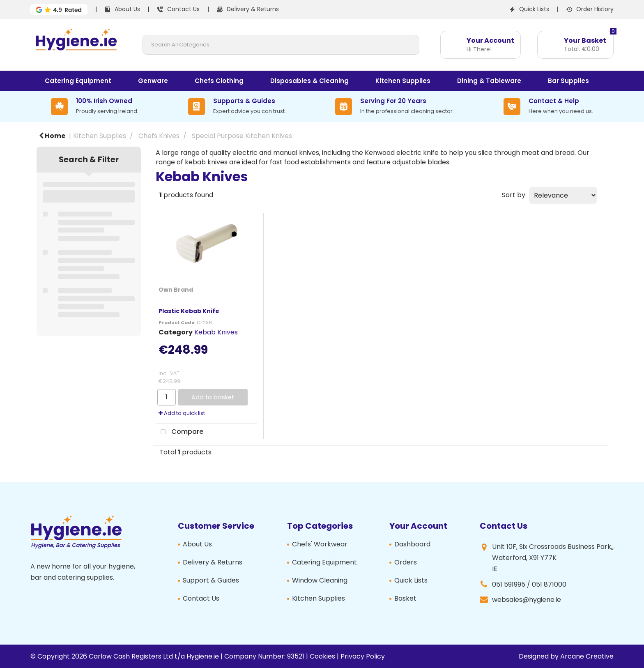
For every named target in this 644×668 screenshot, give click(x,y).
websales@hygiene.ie (527, 600)
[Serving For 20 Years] (394, 107)
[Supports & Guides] (237, 107)
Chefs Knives (159, 136)
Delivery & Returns (213, 562)
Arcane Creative (587, 656)
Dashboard (412, 544)
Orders (406, 562)
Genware (153, 81)
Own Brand (176, 290)
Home (52, 136)
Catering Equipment (78, 81)
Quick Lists (411, 580)
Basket (405, 598)
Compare (180, 432)
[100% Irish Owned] (95, 107)
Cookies (322, 656)
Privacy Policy (363, 656)
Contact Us (201, 598)
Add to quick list (182, 413)
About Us (197, 544)
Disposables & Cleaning (309, 81)
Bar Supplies (568, 81)
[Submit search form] (409, 45)
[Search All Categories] (281, 45)
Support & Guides (211, 580)
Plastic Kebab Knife (189, 311)
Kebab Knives (216, 332)
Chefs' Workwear (320, 544)
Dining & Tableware (489, 81)
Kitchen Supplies (403, 81)
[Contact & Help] (548, 107)
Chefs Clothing (219, 81)
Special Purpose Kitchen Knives (242, 136)
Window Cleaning (320, 580)
